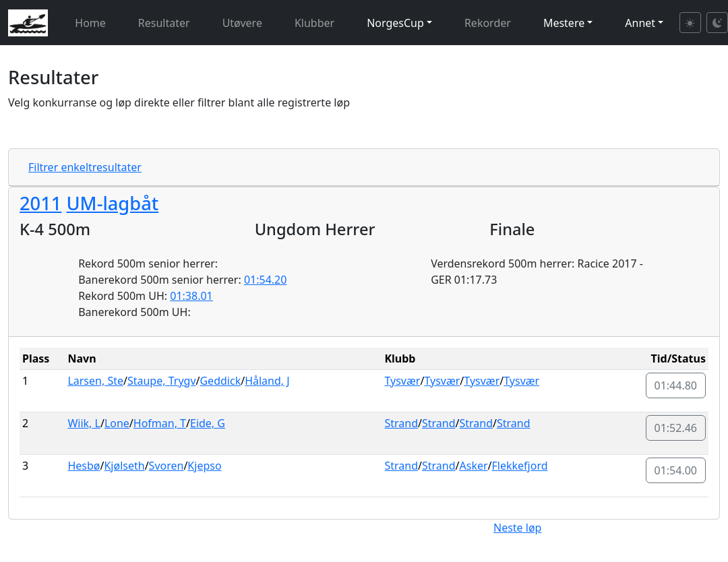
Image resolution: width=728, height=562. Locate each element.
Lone (117, 423)
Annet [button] (640, 23)
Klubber (314, 23)
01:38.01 (191, 296)
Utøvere (242, 23)
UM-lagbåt (112, 203)
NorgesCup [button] (395, 23)
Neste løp (517, 528)
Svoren (166, 466)
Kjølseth (124, 466)
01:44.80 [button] (676, 385)
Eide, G (208, 423)
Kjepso (204, 466)
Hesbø (84, 466)
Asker (474, 466)
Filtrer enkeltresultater (85, 167)
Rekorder (488, 23)
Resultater (164, 23)
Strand (401, 423)
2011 (40, 203)
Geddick (220, 381)
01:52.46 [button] (676, 428)
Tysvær (402, 381)
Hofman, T (160, 423)
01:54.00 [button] (676, 470)
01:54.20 (266, 280)
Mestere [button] (564, 23)
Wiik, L (84, 423)
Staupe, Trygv (162, 381)
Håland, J (267, 381)
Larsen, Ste (95, 381)
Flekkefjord (520, 466)
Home (90, 23)
